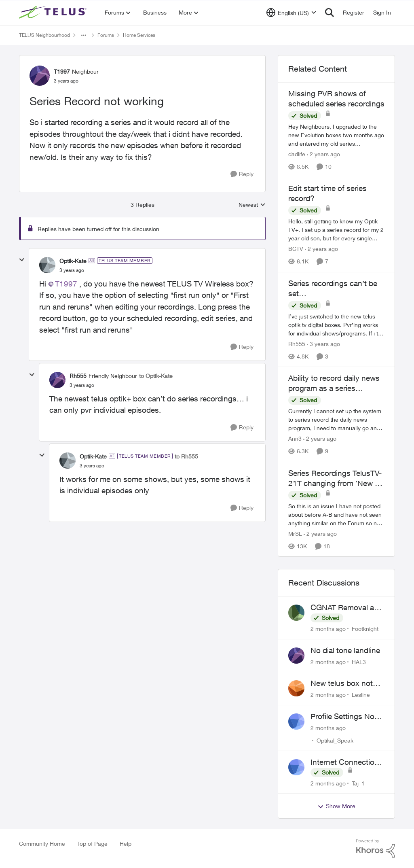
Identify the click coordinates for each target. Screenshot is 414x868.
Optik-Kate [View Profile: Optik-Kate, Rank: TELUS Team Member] (73, 261)
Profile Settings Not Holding (344, 717)
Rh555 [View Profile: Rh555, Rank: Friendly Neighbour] (78, 376)
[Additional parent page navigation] (84, 35)
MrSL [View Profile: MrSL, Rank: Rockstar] (295, 534)
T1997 (66, 284)
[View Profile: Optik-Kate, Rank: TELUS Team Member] (47, 265)
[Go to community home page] (54, 13)
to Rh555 (186, 456)
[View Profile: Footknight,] (296, 613)
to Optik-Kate (156, 376)
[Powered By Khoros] (376, 849)
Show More (336, 806)
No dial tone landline (345, 650)
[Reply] (242, 174)
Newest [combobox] (252, 205)
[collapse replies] (22, 260)
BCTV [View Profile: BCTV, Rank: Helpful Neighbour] (296, 249)
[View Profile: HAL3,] (296, 656)
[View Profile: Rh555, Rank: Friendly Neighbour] (57, 380)
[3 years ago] (323, 344)
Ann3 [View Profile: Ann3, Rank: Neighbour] (295, 439)
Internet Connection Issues (345, 762)
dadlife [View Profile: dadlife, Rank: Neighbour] (297, 154)
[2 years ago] (323, 154)
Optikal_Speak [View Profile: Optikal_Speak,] (335, 740)
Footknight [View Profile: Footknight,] (365, 629)
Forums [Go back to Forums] (106, 35)
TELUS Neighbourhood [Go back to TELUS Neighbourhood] (44, 35)
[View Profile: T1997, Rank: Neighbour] (40, 76)
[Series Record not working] (72, 270)
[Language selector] (291, 13)
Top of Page (92, 844)
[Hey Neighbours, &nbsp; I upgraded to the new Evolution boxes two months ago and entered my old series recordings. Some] (336, 135)
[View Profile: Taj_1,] (296, 767)
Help (126, 844)
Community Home (42, 844)
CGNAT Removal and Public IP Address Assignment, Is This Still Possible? (347, 608)
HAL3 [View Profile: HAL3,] (359, 661)
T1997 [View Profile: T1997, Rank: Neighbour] (62, 71)
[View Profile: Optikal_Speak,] (296, 722)
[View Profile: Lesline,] (296, 688)
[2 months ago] (328, 629)
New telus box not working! (342, 683)
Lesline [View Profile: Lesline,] (361, 695)
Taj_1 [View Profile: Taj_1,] (358, 783)
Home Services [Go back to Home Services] (139, 35)
